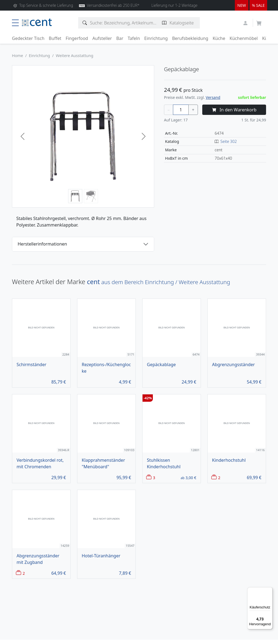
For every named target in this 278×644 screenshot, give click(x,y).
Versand (213, 97)
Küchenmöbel (244, 38)
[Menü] (269, 590)
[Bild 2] (91, 196)
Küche (219, 38)
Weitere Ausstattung (75, 56)
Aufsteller (102, 38)
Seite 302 (229, 141)
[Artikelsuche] (85, 23)
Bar (120, 38)
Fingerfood (77, 38)
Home (18, 56)
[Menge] (181, 110)
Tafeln (134, 38)
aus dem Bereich (158, 282)
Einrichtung (156, 38)
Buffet (55, 38)
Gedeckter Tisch (28, 38)
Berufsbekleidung (190, 38)
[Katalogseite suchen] (164, 23)
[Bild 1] (75, 196)
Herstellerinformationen (42, 244)
